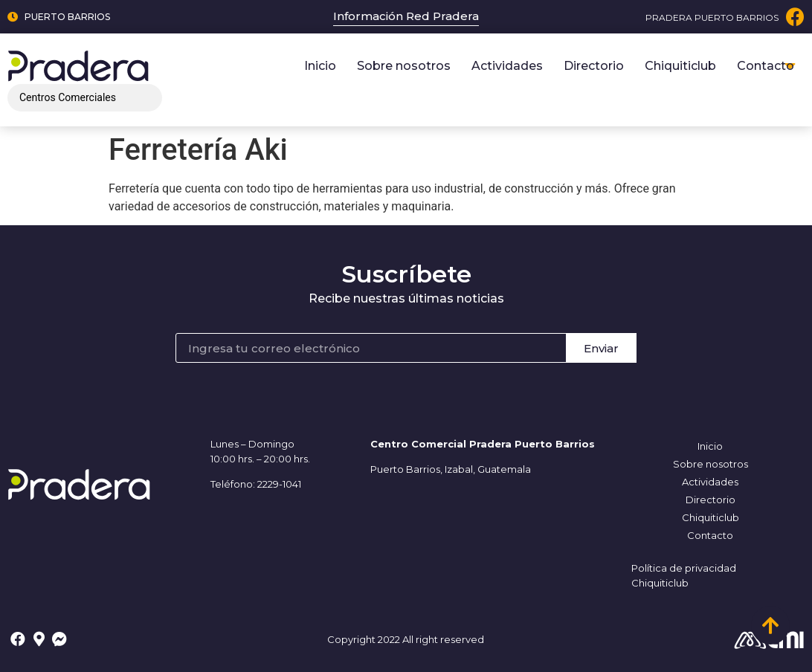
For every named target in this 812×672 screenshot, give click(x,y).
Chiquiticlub (680, 66)
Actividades (507, 66)
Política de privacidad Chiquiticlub (684, 575)
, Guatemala (502, 469)
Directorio (594, 66)
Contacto (766, 66)
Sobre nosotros (404, 66)
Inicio (320, 66)
